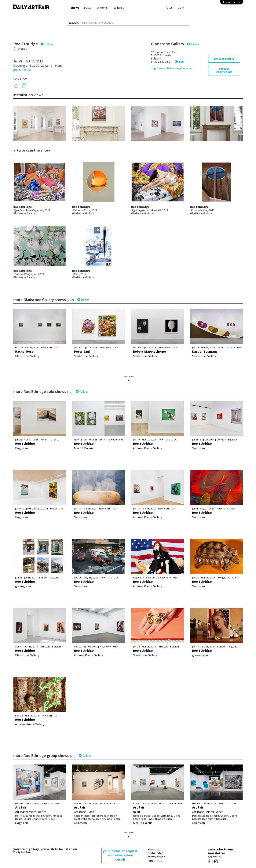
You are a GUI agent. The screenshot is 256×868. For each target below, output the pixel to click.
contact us (155, 861)
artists (87, 8)
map (179, 62)
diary (181, 8)
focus (169, 8)
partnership (155, 853)
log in (231, 2)
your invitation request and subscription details (120, 855)
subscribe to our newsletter (221, 851)
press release (22, 70)
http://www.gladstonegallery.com (172, 68)
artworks (102, 8)
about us (154, 849)
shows (75, 8)
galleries (119, 8)
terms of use (156, 857)
